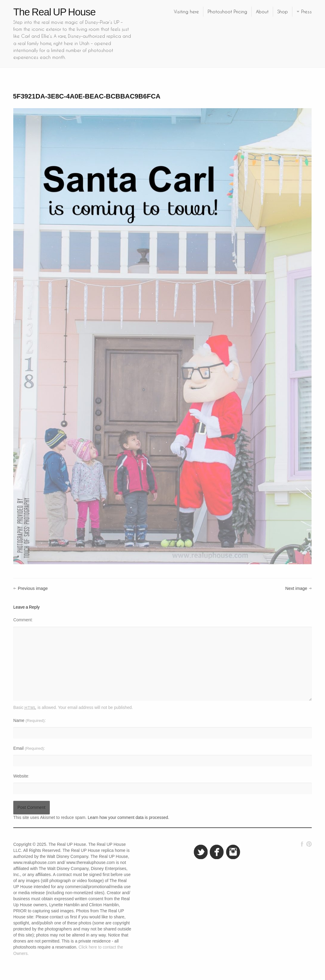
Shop (283, 11)
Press (306, 11)
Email (29, 748)
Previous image (33, 588)
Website (21, 776)
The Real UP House (54, 12)
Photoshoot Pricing (227, 11)
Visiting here (186, 11)
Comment (22, 620)
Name (29, 721)
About (262, 11)
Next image (296, 588)
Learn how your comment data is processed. (129, 818)
